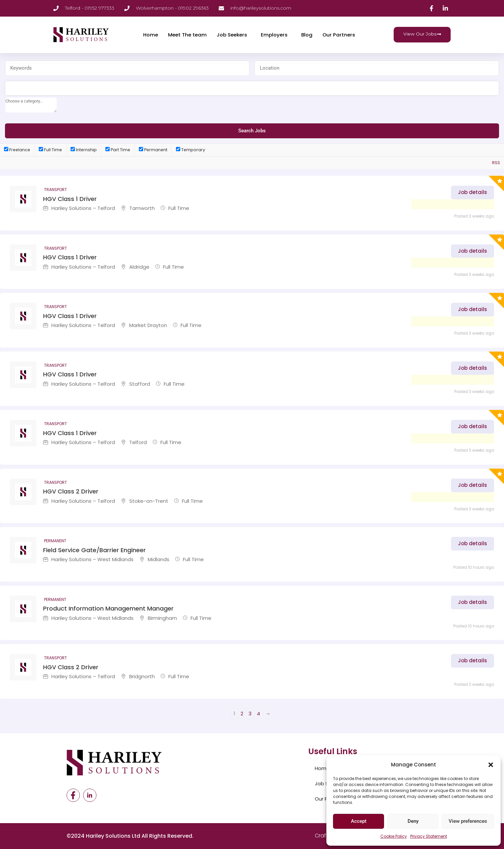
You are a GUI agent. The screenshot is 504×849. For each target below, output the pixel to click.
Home (151, 35)
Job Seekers (232, 35)
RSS (496, 163)
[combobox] (252, 88)
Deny (413, 821)
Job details (473, 192)
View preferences (468, 821)
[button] (491, 765)
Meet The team (187, 35)
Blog (307, 35)
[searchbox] (31, 105)
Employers (274, 35)
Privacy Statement (429, 836)
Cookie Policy (394, 836)
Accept (359, 821)
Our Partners (339, 35)
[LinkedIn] (90, 795)
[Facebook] (73, 795)
